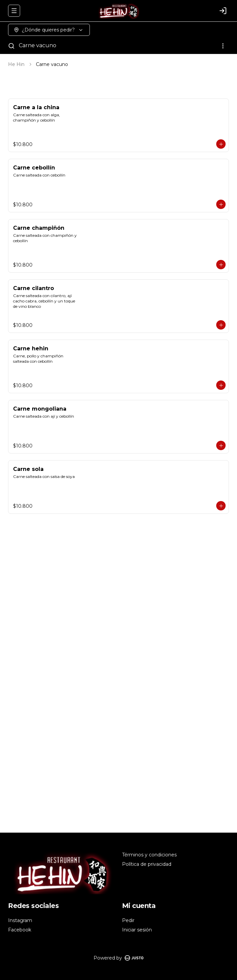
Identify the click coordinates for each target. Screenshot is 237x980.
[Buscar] (11, 46)
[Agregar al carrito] (221, 144)
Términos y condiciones (149, 855)
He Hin (16, 64)
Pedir (128, 920)
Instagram (20, 920)
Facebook (20, 930)
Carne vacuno (38, 45)
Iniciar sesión (137, 930)
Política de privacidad (147, 864)
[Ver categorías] (223, 46)
